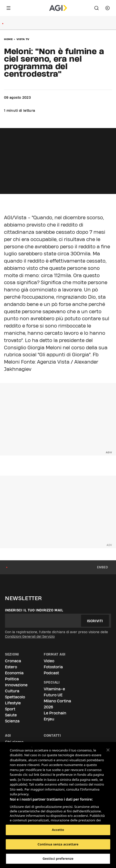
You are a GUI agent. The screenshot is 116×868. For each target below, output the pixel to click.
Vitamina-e (54, 689)
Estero (11, 667)
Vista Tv (23, 39)
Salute (11, 715)
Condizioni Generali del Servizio (30, 636)
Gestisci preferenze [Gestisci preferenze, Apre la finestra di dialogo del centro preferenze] (58, 858)
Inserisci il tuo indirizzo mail (34, 610)
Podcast (51, 673)
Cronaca (13, 661)
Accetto (58, 830)
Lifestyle (13, 703)
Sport (10, 709)
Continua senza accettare (58, 844)
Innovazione (16, 685)
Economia (14, 673)
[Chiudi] (108, 750)
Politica (12, 679)
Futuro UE (53, 695)
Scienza (12, 721)
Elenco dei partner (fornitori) (33, 817)
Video (49, 661)
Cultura (12, 691)
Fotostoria (53, 667)
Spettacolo (15, 697)
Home (8, 39)
